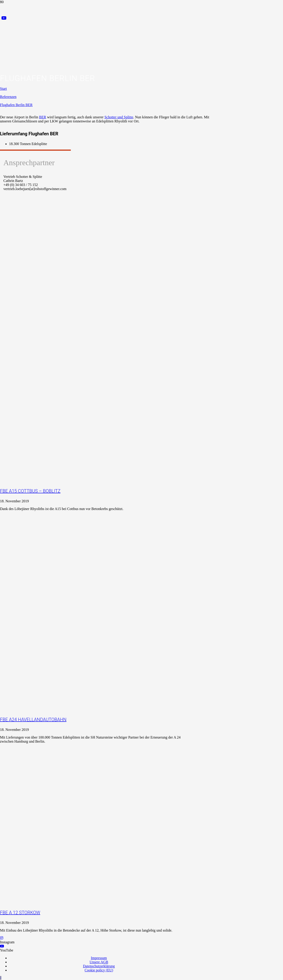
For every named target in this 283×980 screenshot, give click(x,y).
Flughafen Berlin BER (16, 105)
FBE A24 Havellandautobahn (33, 720)
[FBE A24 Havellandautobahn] (116, 668)
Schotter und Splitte (119, 117)
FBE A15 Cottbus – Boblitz (30, 491)
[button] (1, 978)
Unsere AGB (99, 962)
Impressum (99, 958)
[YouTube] (4, 18)
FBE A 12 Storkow (20, 913)
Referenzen (8, 97)
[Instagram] (2, 938)
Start (3, 89)
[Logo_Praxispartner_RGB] (90, 83)
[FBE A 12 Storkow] (102, 861)
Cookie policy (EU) (99, 970)
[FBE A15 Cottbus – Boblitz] (102, 439)
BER (43, 117)
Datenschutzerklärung (99, 966)
